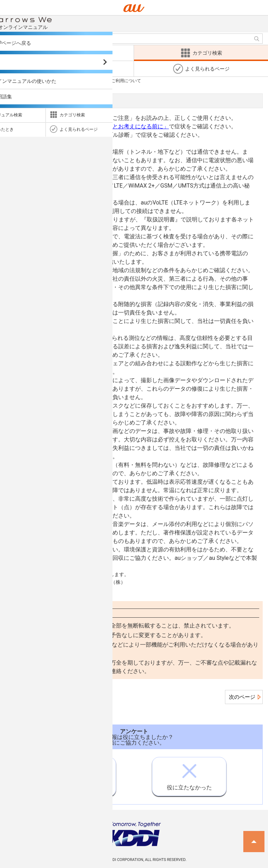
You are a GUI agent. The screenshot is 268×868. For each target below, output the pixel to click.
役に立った (79, 774)
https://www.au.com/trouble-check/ (56, 143)
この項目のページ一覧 (39, 697)
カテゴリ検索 (18, 80)
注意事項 (51, 80)
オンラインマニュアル (47, 23)
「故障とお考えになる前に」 (132, 126)
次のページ (242, 697)
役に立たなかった (189, 774)
